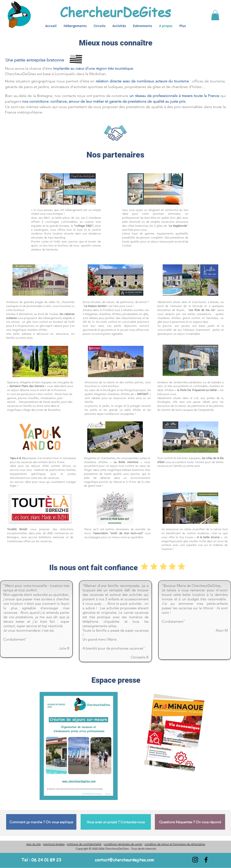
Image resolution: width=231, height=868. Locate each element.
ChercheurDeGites (115, 12)
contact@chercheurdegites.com (124, 860)
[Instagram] (195, 860)
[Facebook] (206, 860)
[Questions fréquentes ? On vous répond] (190, 822)
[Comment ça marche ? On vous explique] (41, 822)
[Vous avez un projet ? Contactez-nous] (116, 822)
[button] (215, 15)
